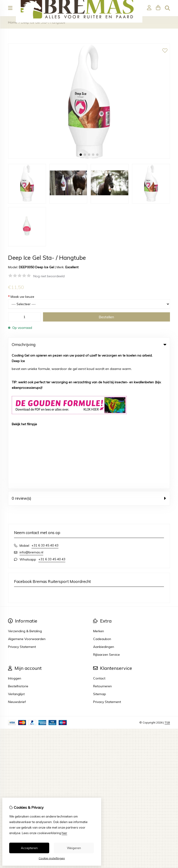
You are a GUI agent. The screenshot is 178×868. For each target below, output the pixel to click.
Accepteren (29, 848)
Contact (99, 541)
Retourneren (102, 549)
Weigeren (74, 848)
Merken (99, 494)
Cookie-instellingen (52, 858)
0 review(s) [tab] (89, 361)
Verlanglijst (16, 557)
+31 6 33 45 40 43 (45, 408)
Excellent (72, 267)
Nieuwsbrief (17, 565)
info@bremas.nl (31, 415)
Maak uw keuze (21, 297)
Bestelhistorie (18, 549)
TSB (167, 585)
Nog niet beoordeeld (49, 276)
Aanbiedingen (104, 510)
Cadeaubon (102, 502)
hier (64, 833)
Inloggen (15, 541)
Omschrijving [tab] (89, 344)
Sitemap (100, 557)
